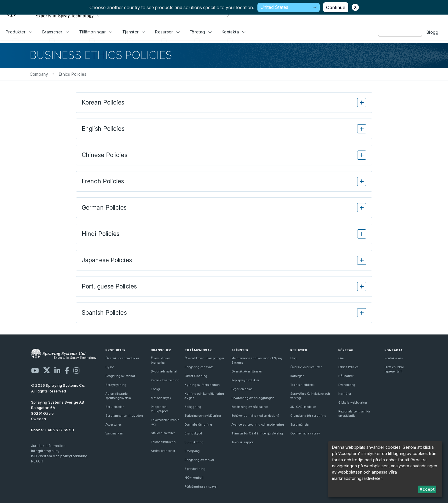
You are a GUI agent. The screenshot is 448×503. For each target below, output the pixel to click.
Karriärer (345, 394)
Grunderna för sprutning (308, 416)
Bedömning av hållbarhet (250, 407)
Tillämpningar (96, 32)
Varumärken (114, 433)
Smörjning (192, 451)
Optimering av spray (305, 433)
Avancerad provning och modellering (258, 424)
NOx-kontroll (194, 478)
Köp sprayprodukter (245, 380)
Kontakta (234, 32)
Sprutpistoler (115, 407)
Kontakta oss (400, 32)
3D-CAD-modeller (303, 407)
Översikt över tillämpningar (204, 358)
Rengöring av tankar (120, 376)
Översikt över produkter (122, 358)
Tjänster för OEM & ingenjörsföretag (257, 433)
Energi (155, 389)
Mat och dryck (161, 398)
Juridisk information (48, 446)
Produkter (19, 32)
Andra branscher (163, 451)
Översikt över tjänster (247, 371)
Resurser (167, 32)
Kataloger (297, 376)
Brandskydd (193, 433)
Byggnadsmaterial (164, 371)
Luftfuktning (194, 442)
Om (341, 358)
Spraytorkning (195, 469)
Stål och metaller (163, 433)
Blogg (432, 32)
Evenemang (347, 385)
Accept (427, 489)
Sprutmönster (300, 424)
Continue (336, 7)
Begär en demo (242, 389)
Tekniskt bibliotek (303, 385)
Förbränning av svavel (201, 486)
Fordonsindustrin (163, 442)
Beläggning (193, 407)
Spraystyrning (116, 385)
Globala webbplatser (353, 402)
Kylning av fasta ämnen (202, 385)
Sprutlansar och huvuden (124, 416)
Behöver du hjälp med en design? (255, 416)
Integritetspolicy (45, 451)
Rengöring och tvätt (199, 367)
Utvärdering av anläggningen (253, 398)
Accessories (113, 424)
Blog (293, 358)
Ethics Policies (348, 367)
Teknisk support (243, 442)
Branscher (56, 32)
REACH (37, 461)
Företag (201, 32)
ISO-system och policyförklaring (59, 456)
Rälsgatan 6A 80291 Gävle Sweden (58, 411)
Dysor (110, 367)
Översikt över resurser (306, 367)
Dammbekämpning (198, 424)
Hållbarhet (346, 376)
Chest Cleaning (196, 376)
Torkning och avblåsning (203, 416)
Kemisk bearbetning (165, 380)
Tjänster (134, 32)
